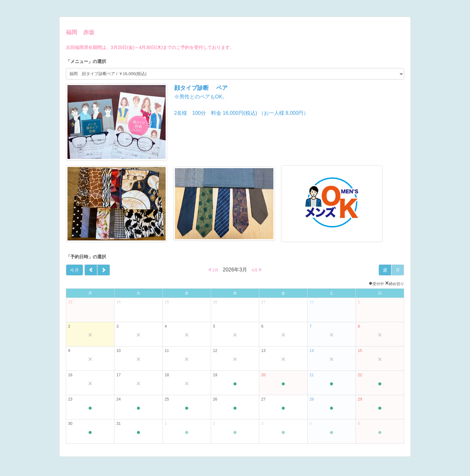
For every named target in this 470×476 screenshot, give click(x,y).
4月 (257, 270)
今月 (74, 270)
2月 (213, 270)
